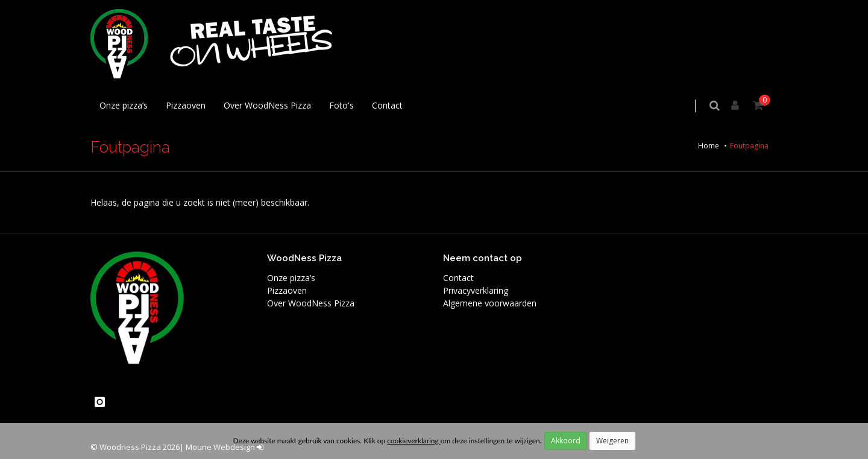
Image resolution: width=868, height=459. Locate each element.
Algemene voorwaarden (490, 303)
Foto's (341, 105)
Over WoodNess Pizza (267, 105)
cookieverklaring (414, 441)
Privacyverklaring (476, 290)
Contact (387, 105)
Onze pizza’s (124, 105)
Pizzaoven (186, 105)
